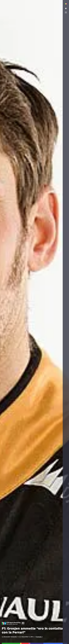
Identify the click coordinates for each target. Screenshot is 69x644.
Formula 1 (39, 637)
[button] (66, 8)
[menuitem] (66, 4)
